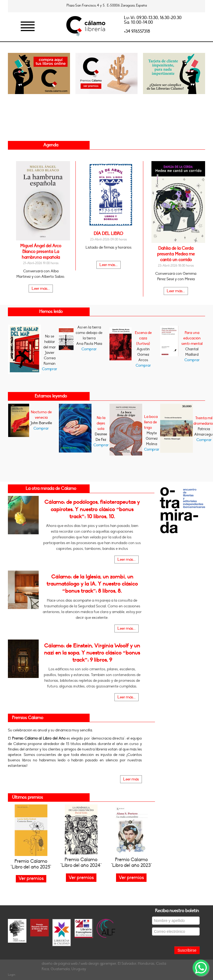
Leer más (131, 779)
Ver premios (81, 878)
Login (12, 975)
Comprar (50, 369)
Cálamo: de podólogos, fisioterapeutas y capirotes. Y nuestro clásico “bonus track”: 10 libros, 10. (92, 509)
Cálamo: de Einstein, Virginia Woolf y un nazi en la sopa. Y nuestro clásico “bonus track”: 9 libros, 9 (92, 653)
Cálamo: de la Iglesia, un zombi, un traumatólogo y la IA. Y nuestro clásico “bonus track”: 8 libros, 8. (92, 584)
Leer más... (41, 289)
